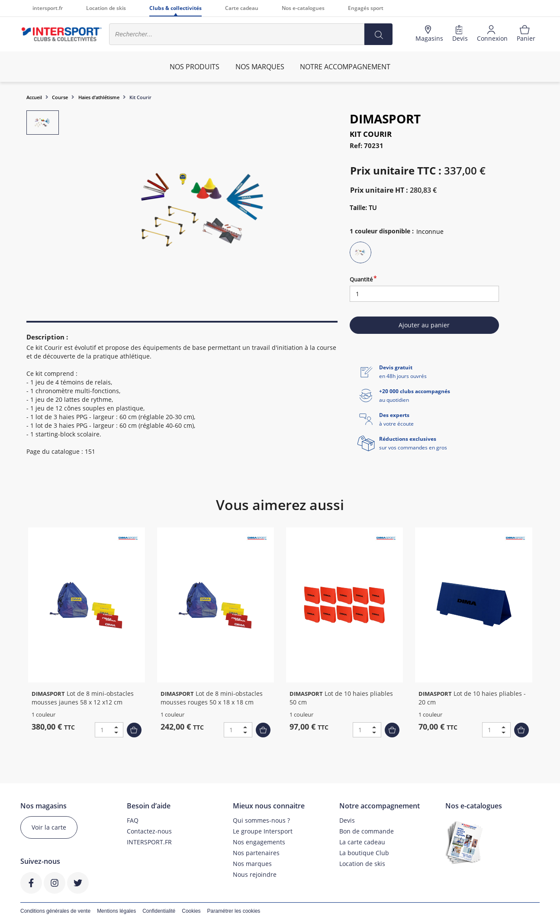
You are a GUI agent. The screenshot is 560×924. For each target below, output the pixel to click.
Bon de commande (367, 831)
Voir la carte (49, 827)
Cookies (191, 911)
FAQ (133, 820)
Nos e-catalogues (303, 8)
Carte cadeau (242, 8)
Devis (347, 820)
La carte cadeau (362, 842)
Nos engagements (259, 842)
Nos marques (252, 864)
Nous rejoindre (255, 874)
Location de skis (106, 8)
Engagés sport (366, 8)
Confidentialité (159, 911)
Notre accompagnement (345, 67)
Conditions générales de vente (55, 911)
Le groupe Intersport (263, 831)
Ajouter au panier (424, 325)
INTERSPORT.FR (149, 842)
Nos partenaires (256, 853)
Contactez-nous (149, 831)
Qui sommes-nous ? (261, 820)
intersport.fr (48, 8)
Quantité (361, 279)
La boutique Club (364, 853)
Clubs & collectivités (175, 8)
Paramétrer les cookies (234, 911)
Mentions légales (116, 911)
